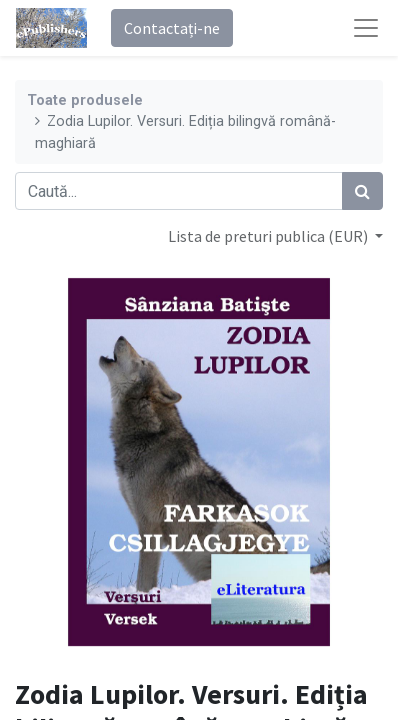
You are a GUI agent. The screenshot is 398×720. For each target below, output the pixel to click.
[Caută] (362, 191)
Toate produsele (85, 100)
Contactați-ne (172, 28)
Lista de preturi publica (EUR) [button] (269, 236)
